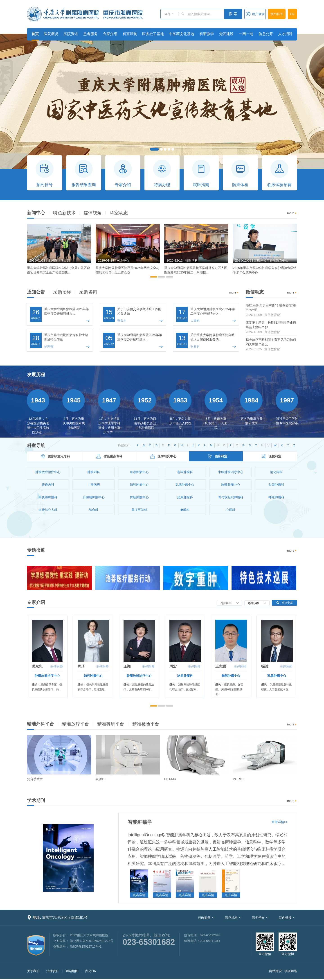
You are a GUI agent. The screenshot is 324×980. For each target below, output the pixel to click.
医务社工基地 (153, 34)
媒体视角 (93, 213)
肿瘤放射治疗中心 (47, 676)
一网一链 (246, 34)
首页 (35, 34)
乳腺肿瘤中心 (277, 676)
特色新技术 (64, 213)
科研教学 (207, 34)
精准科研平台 (111, 724)
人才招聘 (285, 34)
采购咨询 (88, 292)
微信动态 (255, 292)
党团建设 (226, 34)
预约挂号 (277, 14)
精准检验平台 (146, 724)
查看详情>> (280, 822)
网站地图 (72, 971)
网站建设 (275, 971)
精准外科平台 (40, 724)
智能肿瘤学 (140, 822)
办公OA (90, 971)
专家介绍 (110, 34)
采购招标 (62, 292)
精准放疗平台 (76, 724)
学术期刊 (36, 800)
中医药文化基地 (182, 34)
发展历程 (36, 375)
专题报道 (36, 550)
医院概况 (51, 34)
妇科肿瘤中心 (93, 676)
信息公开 (266, 34)
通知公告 (36, 292)
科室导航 (130, 34)
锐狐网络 (291, 971)
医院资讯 (71, 34)
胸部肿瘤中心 (231, 676)
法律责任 (53, 971)
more (292, 213)
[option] (59, 251)
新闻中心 (36, 213)
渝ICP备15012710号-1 (86, 946)
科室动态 (119, 213)
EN (292, 14)
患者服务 (90, 34)
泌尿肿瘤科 (185, 676)
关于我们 (33, 971)
